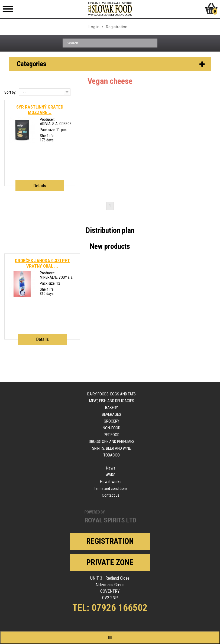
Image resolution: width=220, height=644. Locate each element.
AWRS (111, 475)
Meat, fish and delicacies (112, 401)
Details (40, 186)
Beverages (111, 414)
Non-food (111, 428)
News (111, 468)
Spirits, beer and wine (111, 448)
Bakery (111, 408)
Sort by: (10, 92)
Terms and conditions (111, 488)
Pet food (112, 435)
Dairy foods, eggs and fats (111, 394)
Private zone (110, 562)
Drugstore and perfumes (112, 442)
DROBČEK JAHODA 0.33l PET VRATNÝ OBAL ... (42, 263)
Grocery (111, 421)
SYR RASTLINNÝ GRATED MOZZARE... (40, 110)
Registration (117, 27)
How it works (111, 482)
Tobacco (112, 455)
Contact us (111, 495)
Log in (94, 27)
